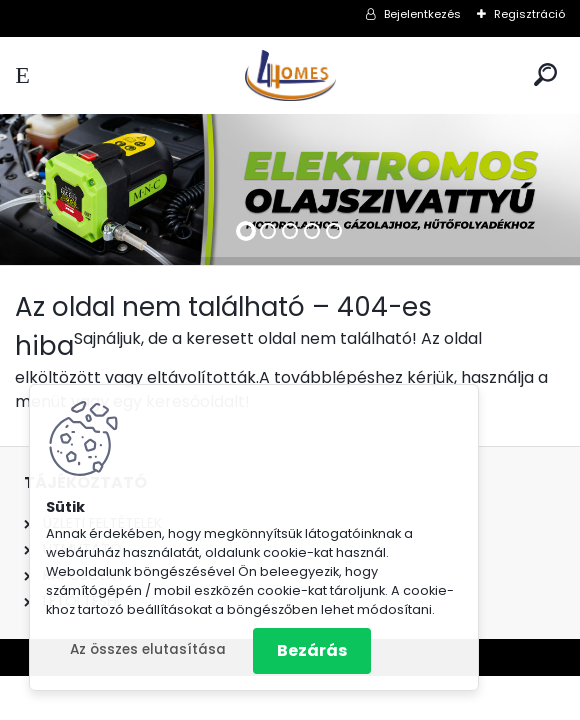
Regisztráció (529, 14)
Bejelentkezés (422, 14)
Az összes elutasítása (148, 649)
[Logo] (290, 75)
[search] (545, 74)
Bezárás (312, 650)
